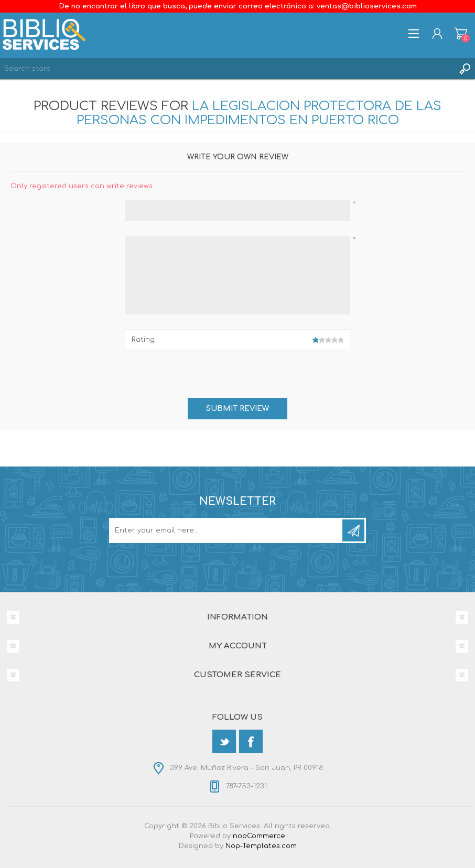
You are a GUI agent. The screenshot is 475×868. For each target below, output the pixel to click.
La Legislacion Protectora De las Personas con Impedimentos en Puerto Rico (259, 113)
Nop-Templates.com (261, 846)
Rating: (144, 340)
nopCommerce (259, 836)
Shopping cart (461, 34)
